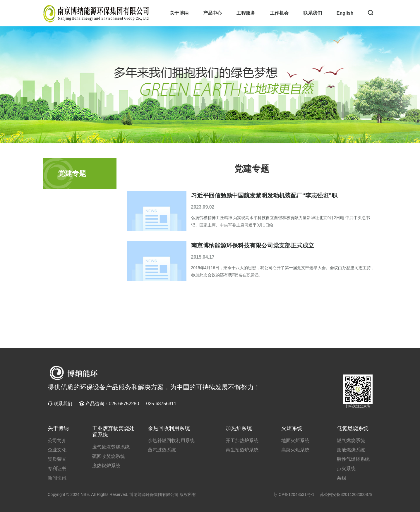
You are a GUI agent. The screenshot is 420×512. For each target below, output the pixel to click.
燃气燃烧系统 (351, 440)
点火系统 (346, 469)
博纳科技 (73, 373)
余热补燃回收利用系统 (171, 440)
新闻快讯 (57, 478)
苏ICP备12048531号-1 (294, 494)
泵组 (342, 478)
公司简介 (57, 440)
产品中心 (212, 13)
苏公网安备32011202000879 (346, 494)
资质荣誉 (57, 459)
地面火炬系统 (295, 440)
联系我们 (313, 13)
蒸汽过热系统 (162, 450)
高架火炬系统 (295, 450)
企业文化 (57, 450)
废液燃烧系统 (351, 450)
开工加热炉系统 (242, 440)
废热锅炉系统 (106, 466)
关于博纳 (179, 13)
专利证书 (57, 469)
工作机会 (279, 13)
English (345, 13)
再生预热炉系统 (242, 450)
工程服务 (246, 13)
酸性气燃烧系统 (353, 459)
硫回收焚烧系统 (109, 456)
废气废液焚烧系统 (111, 447)
